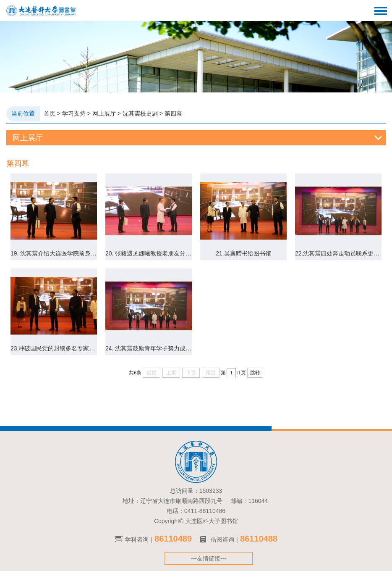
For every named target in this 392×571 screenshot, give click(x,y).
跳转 (255, 373)
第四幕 (173, 113)
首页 (50, 113)
